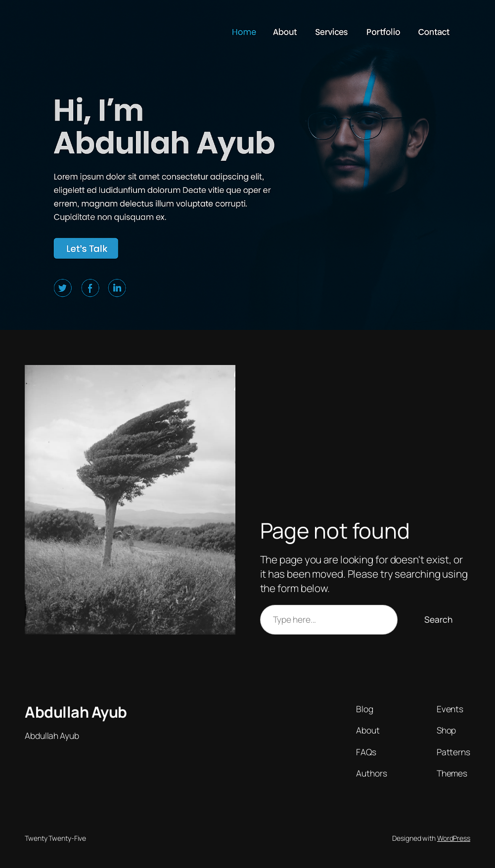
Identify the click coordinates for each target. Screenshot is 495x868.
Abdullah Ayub (76, 712)
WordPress (454, 838)
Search (438, 619)
